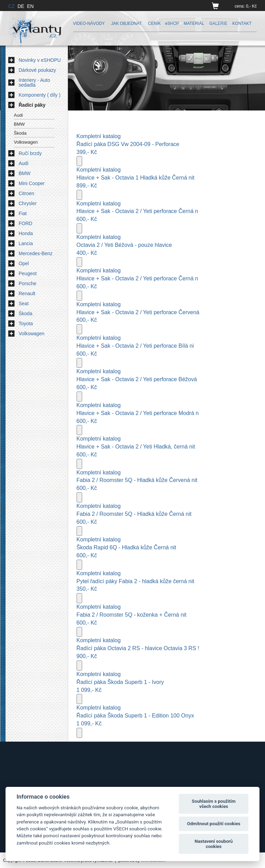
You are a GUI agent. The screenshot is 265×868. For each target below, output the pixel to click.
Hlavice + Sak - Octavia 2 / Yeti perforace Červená (138, 312)
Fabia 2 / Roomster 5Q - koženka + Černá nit (132, 615)
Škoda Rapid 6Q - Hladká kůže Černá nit (126, 547)
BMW (19, 124)
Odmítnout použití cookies (214, 824)
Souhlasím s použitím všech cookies (214, 804)
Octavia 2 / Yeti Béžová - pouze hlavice (124, 245)
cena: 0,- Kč (246, 6)
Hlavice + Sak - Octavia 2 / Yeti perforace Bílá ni (135, 346)
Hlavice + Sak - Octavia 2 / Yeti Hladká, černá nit (136, 447)
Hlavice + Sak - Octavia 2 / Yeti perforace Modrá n (138, 413)
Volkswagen (26, 142)
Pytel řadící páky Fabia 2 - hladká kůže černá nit (136, 581)
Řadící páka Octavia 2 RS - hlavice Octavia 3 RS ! (138, 648)
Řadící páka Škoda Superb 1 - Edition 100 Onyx (135, 716)
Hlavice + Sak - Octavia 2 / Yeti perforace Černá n (138, 211)
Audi (18, 115)
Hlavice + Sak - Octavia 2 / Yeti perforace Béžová (137, 379)
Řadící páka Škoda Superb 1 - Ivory (120, 682)
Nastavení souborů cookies (214, 844)
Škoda (20, 133)
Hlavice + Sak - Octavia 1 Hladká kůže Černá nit (136, 178)
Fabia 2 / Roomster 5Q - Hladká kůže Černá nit (134, 514)
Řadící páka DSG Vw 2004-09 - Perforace (128, 144)
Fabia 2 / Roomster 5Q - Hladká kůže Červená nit (137, 480)
